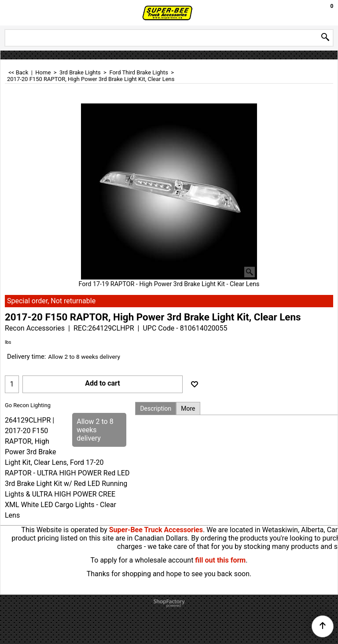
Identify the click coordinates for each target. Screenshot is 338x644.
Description (156, 408)
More (188, 408)
